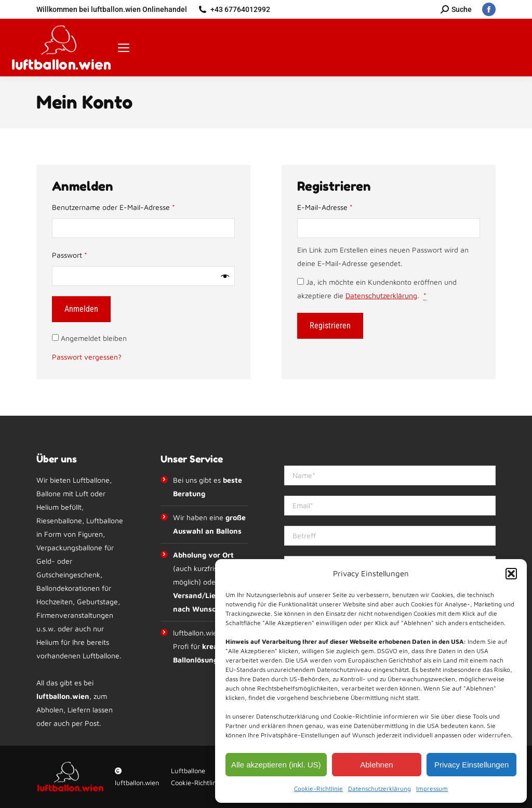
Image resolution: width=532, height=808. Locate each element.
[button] (511, 574)
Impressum (432, 789)
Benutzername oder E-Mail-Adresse (132, 206)
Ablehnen (376, 765)
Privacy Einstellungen (471, 765)
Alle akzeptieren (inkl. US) (276, 765)
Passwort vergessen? (87, 357)
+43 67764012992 (240, 9)
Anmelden (81, 309)
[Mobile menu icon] (124, 48)
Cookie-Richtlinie (318, 789)
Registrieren (330, 326)
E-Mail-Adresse (344, 206)
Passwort (88, 254)
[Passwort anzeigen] (225, 276)
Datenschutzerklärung (380, 789)
